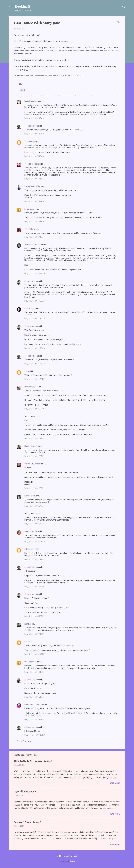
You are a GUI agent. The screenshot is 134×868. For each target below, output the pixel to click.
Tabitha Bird (30, 141)
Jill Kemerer (30, 549)
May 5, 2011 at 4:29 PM (34, 616)
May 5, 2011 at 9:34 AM (34, 524)
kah (26, 642)
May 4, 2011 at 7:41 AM (34, 179)
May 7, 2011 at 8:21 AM (34, 697)
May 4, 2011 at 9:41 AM (34, 237)
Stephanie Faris (31, 531)
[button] (118, 22)
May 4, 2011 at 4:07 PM (34, 438)
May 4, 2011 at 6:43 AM (34, 118)
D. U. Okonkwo (30, 662)
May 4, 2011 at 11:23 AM (35, 348)
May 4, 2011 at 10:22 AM (35, 274)
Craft (23, 90)
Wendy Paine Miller (32, 186)
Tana (27, 371)
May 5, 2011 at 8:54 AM (34, 506)
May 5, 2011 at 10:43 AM (35, 542)
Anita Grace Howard (33, 245)
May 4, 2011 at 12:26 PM (35, 379)
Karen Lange (30, 496)
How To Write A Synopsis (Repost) (33, 761)
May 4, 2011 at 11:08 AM (35, 301)
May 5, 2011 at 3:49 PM (34, 559)
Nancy (27, 624)
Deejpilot (73, 861)
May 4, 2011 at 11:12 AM (35, 319)
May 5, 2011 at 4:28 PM (34, 587)
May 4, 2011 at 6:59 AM (34, 134)
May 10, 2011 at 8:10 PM (35, 735)
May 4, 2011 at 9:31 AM (34, 221)
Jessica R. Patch (32, 164)
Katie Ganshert (31, 101)
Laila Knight (29, 308)
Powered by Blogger (67, 856)
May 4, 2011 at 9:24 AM (34, 201)
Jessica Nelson (31, 126)
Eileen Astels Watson (34, 705)
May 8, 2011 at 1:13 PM (34, 719)
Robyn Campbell (31, 387)
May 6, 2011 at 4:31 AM (34, 672)
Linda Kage (29, 209)
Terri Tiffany (30, 229)
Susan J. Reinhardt (32, 464)
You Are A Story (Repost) (28, 822)
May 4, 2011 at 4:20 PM (34, 456)
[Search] (124, 7)
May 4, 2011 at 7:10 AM (34, 156)
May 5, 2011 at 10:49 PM (35, 654)
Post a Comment (24, 741)
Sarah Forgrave (31, 446)
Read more (115, 783)
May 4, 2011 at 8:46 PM (34, 488)
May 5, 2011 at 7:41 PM (34, 634)
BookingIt (23, 6)
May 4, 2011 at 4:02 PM (34, 409)
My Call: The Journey (26, 792)
